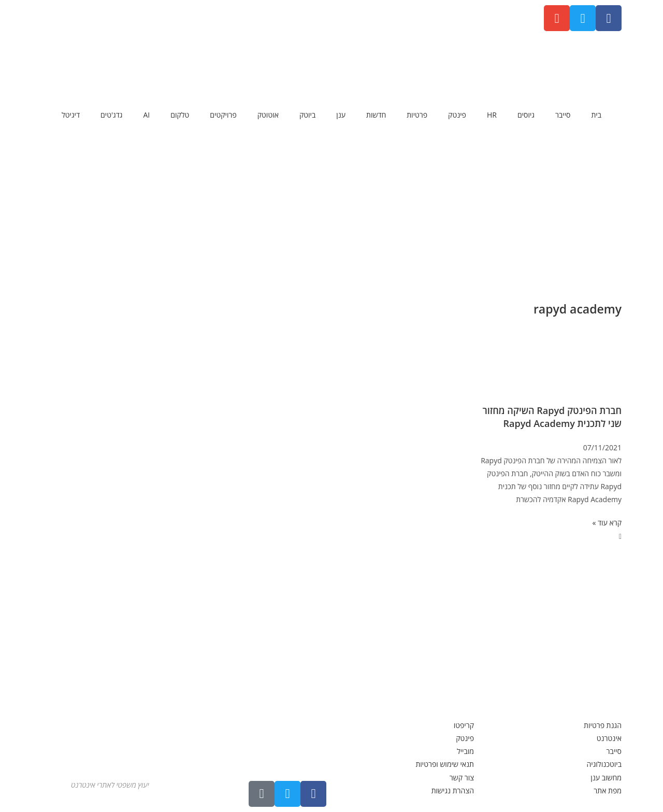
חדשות (376, 115)
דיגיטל (71, 115)
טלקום (180, 115)
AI (146, 115)
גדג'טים (111, 115)
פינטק (457, 115)
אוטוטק (268, 115)
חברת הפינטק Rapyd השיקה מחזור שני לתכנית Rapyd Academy (552, 417)
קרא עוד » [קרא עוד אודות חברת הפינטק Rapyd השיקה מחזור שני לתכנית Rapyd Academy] (607, 523)
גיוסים (526, 115)
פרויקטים (223, 115)
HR (492, 115)
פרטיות (417, 115)
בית (596, 115)
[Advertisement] (331, 210)
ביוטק (307, 115)
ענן (341, 115)
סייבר (563, 115)
